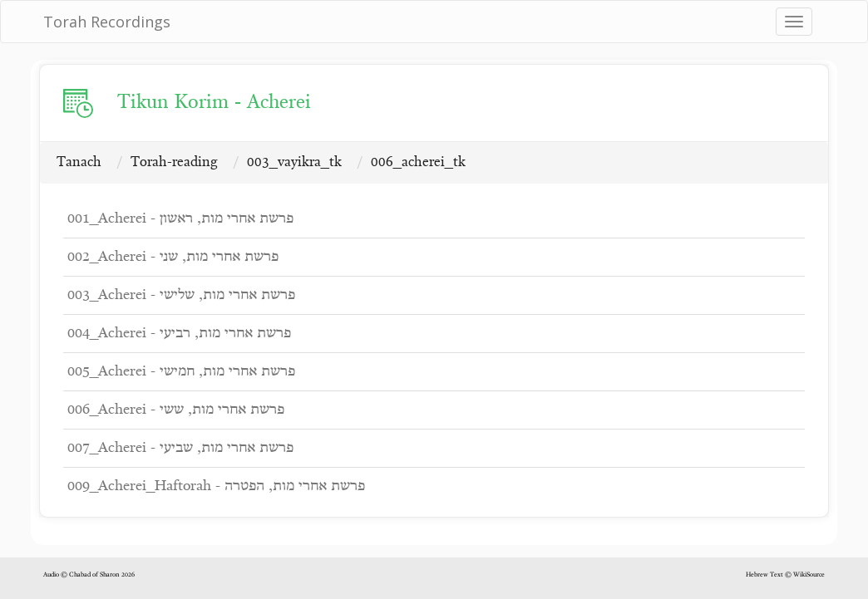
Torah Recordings (107, 22)
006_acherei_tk (418, 162)
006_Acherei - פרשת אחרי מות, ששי (176, 410)
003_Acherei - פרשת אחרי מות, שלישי (181, 295)
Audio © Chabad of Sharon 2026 (89, 575)
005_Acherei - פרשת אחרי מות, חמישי (181, 372)
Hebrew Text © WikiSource (785, 575)
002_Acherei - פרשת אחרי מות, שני (173, 257)
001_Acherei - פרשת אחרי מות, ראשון (180, 219)
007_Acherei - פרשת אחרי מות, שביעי (180, 448)
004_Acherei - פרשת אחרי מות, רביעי (179, 334)
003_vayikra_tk (294, 162)
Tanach (79, 162)
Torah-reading (174, 162)
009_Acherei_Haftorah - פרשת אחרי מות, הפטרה (216, 486)
